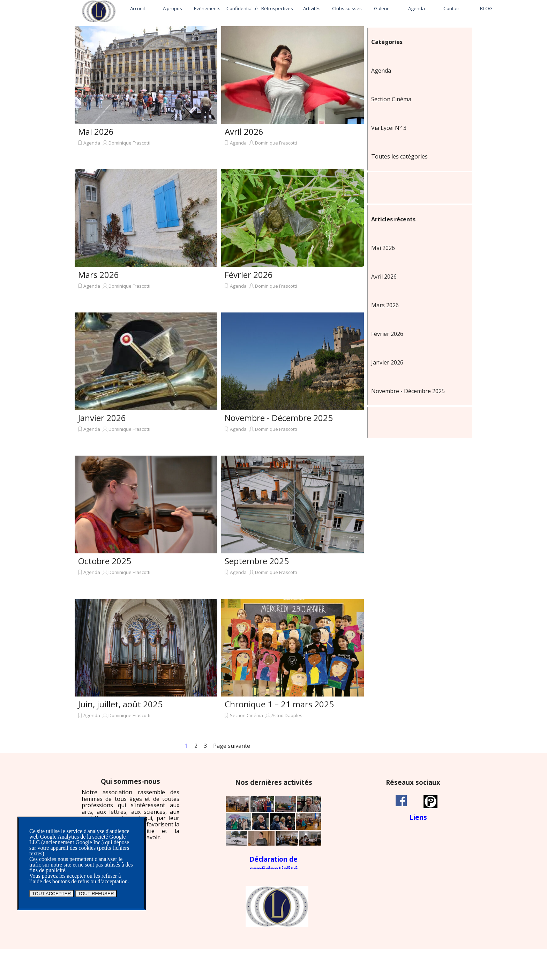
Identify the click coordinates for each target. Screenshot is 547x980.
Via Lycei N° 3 (389, 128)
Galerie (382, 8)
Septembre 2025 (257, 561)
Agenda (417, 8)
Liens (418, 817)
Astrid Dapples (287, 715)
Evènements (207, 8)
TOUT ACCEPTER (51, 894)
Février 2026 (249, 275)
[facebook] (401, 801)
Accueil (137, 8)
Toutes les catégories (399, 156)
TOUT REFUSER (96, 894)
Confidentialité (242, 8)
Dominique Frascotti (129, 143)
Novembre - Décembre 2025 (279, 418)
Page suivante (232, 746)
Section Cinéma (246, 715)
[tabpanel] (130, 809)
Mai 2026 (96, 131)
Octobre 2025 (105, 561)
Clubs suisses (347, 8)
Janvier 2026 (102, 418)
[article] (146, 96)
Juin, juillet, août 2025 (120, 704)
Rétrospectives (277, 8)
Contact (452, 8)
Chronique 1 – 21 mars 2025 (279, 704)
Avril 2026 (244, 131)
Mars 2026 (99, 275)
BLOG (486, 8)
